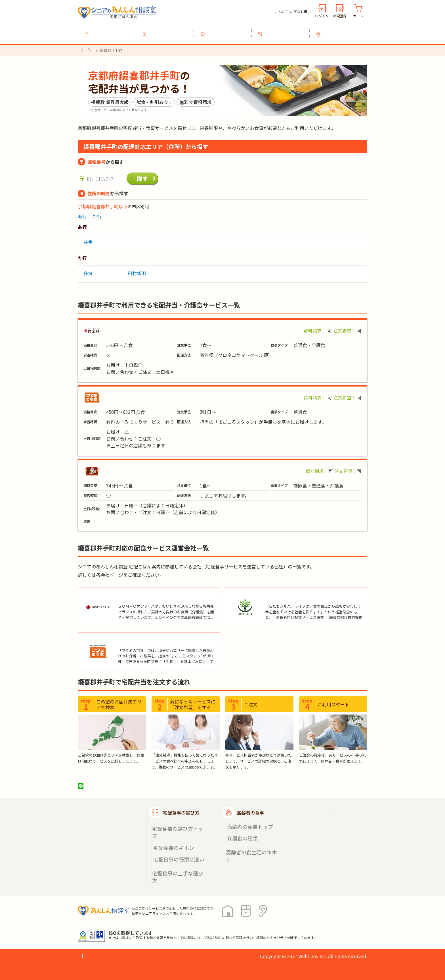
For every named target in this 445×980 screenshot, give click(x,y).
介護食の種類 (240, 839)
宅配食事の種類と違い (174, 846)
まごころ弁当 (116, 468)
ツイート (102, 794)
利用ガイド (168, 31)
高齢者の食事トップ (246, 833)
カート (358, 16)
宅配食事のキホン (170, 839)
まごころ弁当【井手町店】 (133, 519)
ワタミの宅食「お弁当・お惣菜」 (136, 394)
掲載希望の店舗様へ (331, 835)
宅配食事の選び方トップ (176, 833)
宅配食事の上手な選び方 (176, 853)
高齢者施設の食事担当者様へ (335, 852)
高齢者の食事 (342, 31)
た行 (97, 213)
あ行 (82, 213)
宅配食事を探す (226, 31)
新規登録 (340, 16)
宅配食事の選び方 (284, 31)
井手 (88, 239)
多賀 (88, 270)
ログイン (322, 16)
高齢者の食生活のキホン (250, 846)
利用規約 (142, 932)
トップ (110, 31)
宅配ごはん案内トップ (114, 821)
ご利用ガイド (324, 821)
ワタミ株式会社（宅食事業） (149, 645)
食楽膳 (109, 327)
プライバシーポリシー (100, 932)
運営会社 (169, 932)
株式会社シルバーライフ (292, 595)
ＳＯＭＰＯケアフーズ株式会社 (152, 595)
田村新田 (137, 270)
